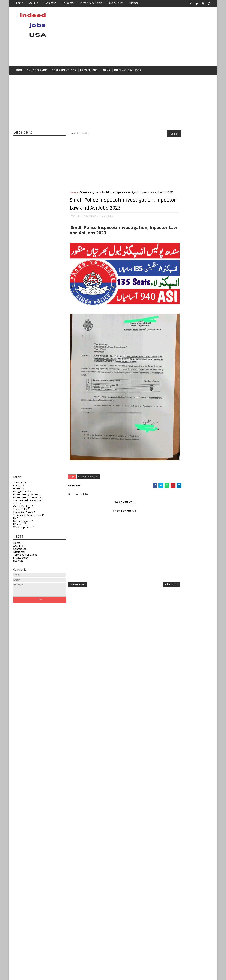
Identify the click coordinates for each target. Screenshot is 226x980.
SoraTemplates (35, 975)
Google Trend (22, 494)
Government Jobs (26, 497)
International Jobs (128, 72)
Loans (106, 72)
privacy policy (21, 560)
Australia (20, 485)
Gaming (19, 491)
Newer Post (77, 554)
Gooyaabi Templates (76, 975)
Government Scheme (27, 500)
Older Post (148, 554)
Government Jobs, (104, 230)
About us (33, 3)
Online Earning (37, 72)
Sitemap (134, 3)
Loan (17, 506)
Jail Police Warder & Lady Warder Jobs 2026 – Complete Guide (193, 662)
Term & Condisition (91, 3)
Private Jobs (89, 72)
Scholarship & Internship (29, 518)
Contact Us (20, 551)
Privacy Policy (115, 3)
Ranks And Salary (24, 515)
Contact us (50, 3)
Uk (16, 521)
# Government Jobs (88, 446)
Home (20, 3)
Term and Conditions (25, 557)
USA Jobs (20, 526)
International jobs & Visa (28, 503)
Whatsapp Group (24, 529)
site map (18, 563)
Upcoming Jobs (23, 524)
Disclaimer (68, 3)
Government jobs (64, 72)
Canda (19, 488)
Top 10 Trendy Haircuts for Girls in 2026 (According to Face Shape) (194, 596)
